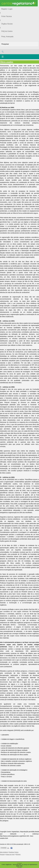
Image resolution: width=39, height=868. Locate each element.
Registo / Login (7, 9)
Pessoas (2, 855)
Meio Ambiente (4, 852)
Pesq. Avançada (7, 37)
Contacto (19, 863)
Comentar (4, 848)
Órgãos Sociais (7, 24)
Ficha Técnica (7, 16)
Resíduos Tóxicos (14, 852)
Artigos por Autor (10, 855)
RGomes (18, 855)
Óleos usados (7, 62)
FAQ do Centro (7, 31)
